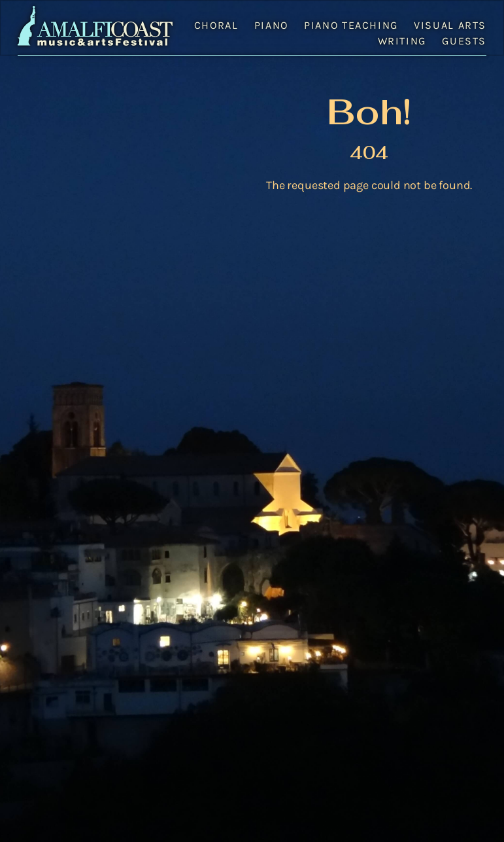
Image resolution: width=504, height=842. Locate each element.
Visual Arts (450, 25)
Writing (402, 41)
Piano (271, 25)
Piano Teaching (351, 25)
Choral (216, 25)
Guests (464, 41)
